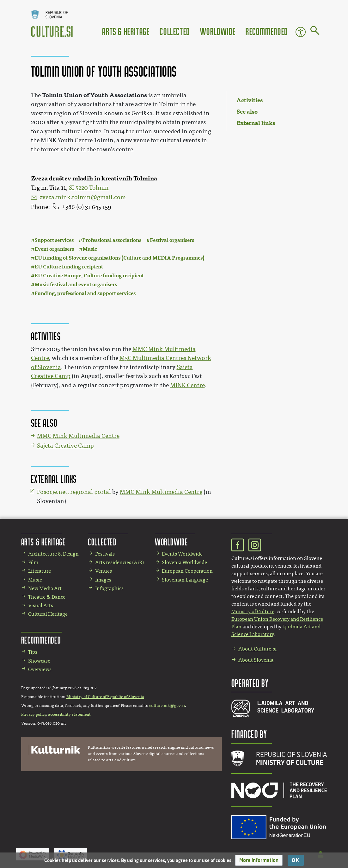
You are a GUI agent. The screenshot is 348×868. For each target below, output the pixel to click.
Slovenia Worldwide (184, 562)
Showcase (39, 661)
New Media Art (45, 588)
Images (103, 580)
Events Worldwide (182, 554)
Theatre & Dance (47, 597)
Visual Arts (41, 605)
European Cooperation (187, 571)
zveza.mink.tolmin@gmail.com (83, 197)
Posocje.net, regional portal (74, 492)
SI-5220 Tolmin (89, 188)
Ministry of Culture (253, 611)
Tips (33, 652)
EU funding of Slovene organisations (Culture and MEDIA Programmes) (119, 258)
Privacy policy (34, 714)
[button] (259, 860)
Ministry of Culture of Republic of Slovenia (105, 697)
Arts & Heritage (126, 31)
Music (90, 249)
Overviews (40, 669)
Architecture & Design (53, 554)
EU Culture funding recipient (69, 267)
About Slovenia (256, 660)
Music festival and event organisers (76, 284)
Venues (104, 571)
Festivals (105, 554)
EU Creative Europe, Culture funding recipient (89, 276)
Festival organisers (172, 240)
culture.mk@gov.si (167, 706)
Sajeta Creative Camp (65, 446)
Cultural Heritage (48, 614)
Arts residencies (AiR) (119, 562)
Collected (175, 31)
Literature (40, 571)
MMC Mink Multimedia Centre (78, 436)
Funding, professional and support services (85, 293)
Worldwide (218, 31)
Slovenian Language (185, 580)
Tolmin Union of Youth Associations (95, 95)
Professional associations (112, 240)
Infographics (109, 588)
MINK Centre (187, 385)
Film (33, 562)
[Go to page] (315, 32)
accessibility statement (69, 714)
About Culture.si (257, 649)
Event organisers (54, 249)
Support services (54, 240)
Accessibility (301, 32)
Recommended (267, 31)
